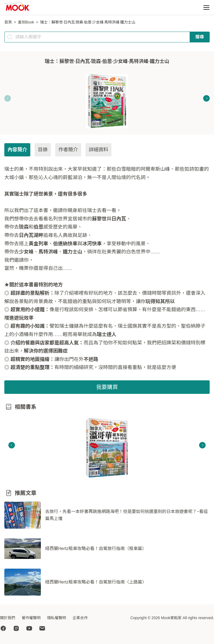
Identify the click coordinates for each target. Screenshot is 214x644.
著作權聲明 (31, 618)
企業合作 (80, 618)
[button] (206, 8)
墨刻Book (26, 22)
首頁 (8, 22)
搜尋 (200, 37)
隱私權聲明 (57, 618)
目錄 (43, 150)
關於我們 (8, 618)
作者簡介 (68, 150)
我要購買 (107, 387)
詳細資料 (98, 150)
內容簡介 (17, 150)
